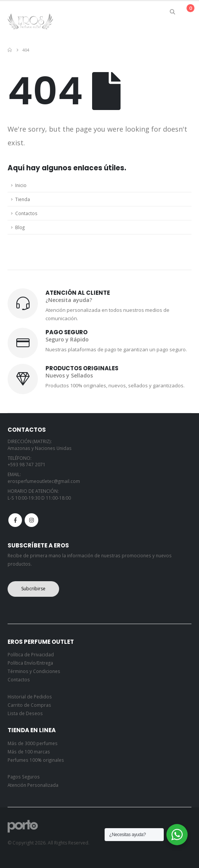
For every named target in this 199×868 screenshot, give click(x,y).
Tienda (23, 199)
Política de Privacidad (31, 654)
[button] (173, 12)
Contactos (26, 213)
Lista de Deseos (25, 713)
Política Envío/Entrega (30, 663)
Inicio (21, 185)
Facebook (15, 520)
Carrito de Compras (29, 705)
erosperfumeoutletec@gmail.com (44, 481)
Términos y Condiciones (34, 671)
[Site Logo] (30, 21)
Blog (20, 227)
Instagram (31, 520)
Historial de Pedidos (30, 697)
